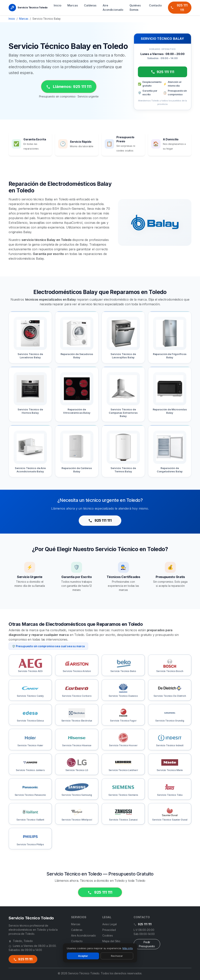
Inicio (57, 5)
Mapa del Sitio (111, 941)
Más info (128, 948)
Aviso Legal (109, 924)
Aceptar (83, 956)
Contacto (155, 5)
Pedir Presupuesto (147, 944)
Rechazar (117, 956)
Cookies (108, 935)
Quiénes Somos (135, 8)
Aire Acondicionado (113, 8)
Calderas (90, 5)
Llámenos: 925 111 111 (69, 87)
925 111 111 (179, 8)
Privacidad (109, 930)
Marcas (73, 5)
